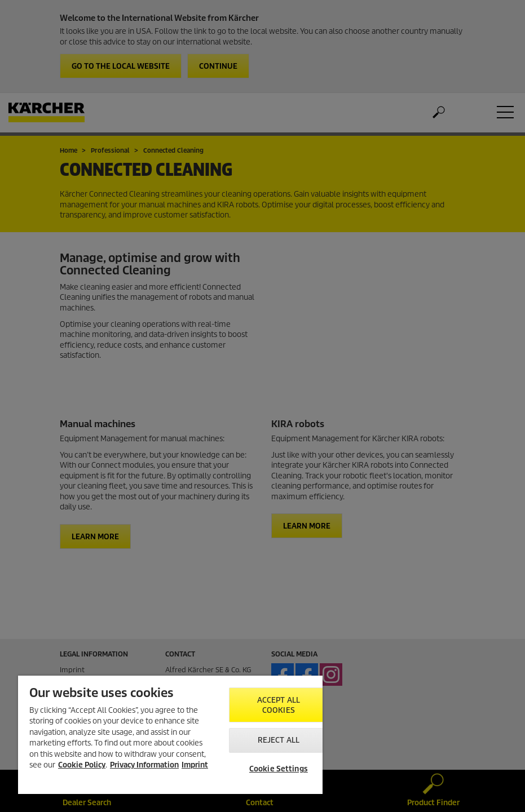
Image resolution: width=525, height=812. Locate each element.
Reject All (279, 740)
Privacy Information (144, 765)
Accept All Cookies (279, 705)
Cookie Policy (82, 765)
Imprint (195, 765)
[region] (170, 735)
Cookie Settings (279, 769)
